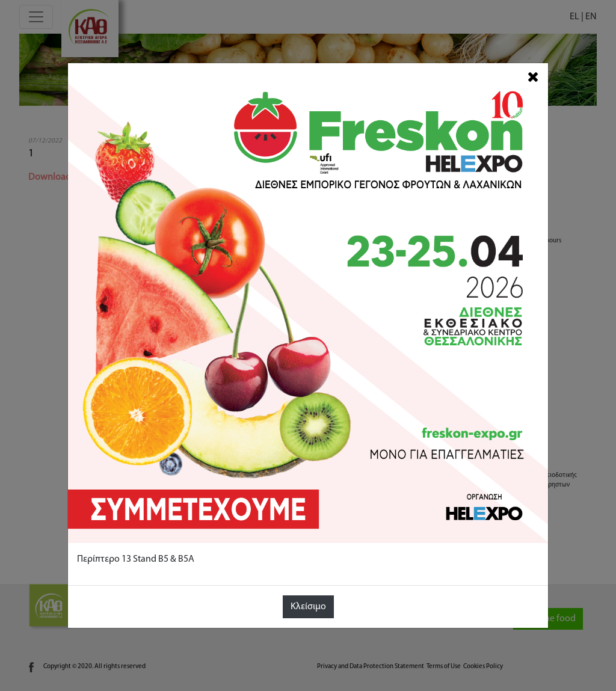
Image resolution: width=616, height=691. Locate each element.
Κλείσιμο (308, 607)
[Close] (533, 77)
